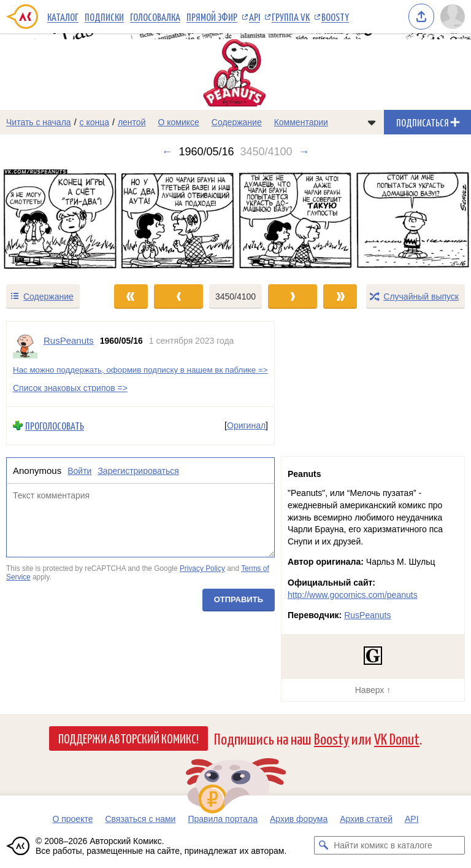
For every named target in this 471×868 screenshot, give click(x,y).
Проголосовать (55, 426)
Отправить (239, 600)
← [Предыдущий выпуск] (167, 152)
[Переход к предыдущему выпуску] (59, 221)
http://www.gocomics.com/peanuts (353, 595)
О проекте (72, 819)
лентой (132, 122)
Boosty (335, 17)
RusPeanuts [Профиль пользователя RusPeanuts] (69, 340)
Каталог (63, 17)
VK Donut (397, 738)
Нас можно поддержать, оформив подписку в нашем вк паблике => (140, 370)
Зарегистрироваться (138, 471)
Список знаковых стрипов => (70, 388)
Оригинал (246, 426)
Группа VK (291, 17)
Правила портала (223, 819)
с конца (95, 122)
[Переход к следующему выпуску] (235, 221)
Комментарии (301, 122)
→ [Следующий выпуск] (304, 152)
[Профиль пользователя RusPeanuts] (25, 346)
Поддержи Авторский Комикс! (128, 738)
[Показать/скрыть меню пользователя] (453, 17)
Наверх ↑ (373, 690)
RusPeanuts (367, 615)
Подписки (104, 17)
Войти (79, 471)
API (255, 17)
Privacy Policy (202, 568)
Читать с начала (39, 122)
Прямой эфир (212, 17)
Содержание (237, 122)
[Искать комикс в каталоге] (323, 845)
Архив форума (299, 819)
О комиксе (178, 122)
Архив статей (366, 819)
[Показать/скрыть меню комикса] (372, 122)
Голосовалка (155, 17)
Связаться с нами (140, 819)
